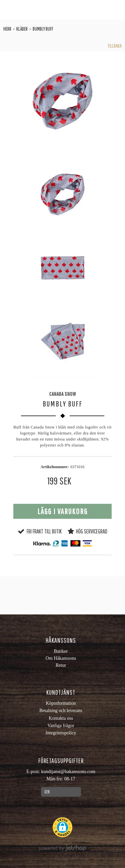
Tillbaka (114, 46)
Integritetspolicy (61, 733)
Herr (7, 29)
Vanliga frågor (61, 726)
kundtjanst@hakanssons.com (68, 772)
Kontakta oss (61, 718)
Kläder (22, 29)
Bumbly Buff (43, 29)
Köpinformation (61, 703)
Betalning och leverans (61, 711)
